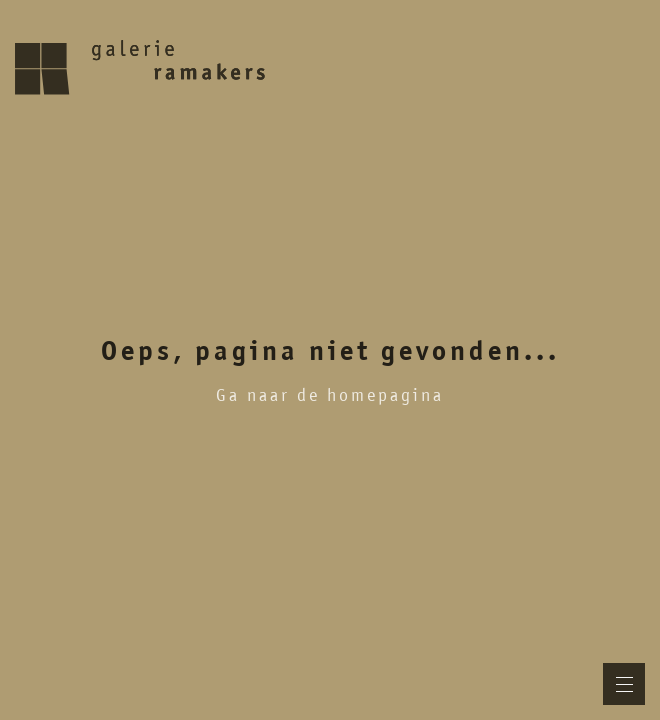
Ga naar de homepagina (330, 395)
